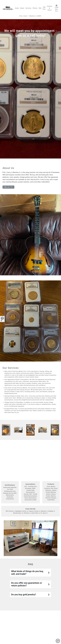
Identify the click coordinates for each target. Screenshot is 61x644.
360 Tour (44, 8)
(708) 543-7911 (57, 8)
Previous (8, 538)
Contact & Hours (50, 8)
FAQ (40, 8)
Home (17, 8)
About (22, 8)
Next (53, 538)
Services (28, 8)
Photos (35, 8)
